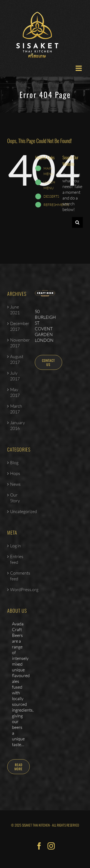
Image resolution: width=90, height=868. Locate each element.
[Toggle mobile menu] (79, 68)
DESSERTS (51, 196)
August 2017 (17, 359)
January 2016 (18, 425)
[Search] (77, 222)
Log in (15, 546)
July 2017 (15, 376)
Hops (15, 473)
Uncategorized (18, 511)
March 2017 (16, 409)
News (15, 484)
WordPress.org (18, 589)
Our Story (15, 498)
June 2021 (15, 310)
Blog (14, 463)
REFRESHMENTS (56, 205)
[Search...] (67, 222)
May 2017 (15, 392)
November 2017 (18, 343)
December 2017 (18, 326)
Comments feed (18, 576)
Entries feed (17, 559)
